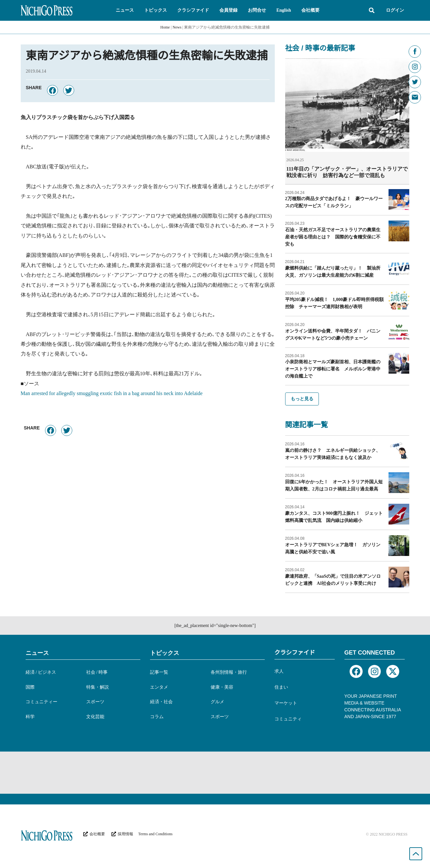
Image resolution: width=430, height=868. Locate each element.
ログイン (395, 10)
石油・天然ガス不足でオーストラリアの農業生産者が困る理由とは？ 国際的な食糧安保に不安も (333, 237)
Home (165, 27)
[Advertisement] (215, 772)
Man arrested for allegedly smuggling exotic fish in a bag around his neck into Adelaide (112, 393)
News (177, 27)
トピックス (165, 653)
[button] (125, 10)
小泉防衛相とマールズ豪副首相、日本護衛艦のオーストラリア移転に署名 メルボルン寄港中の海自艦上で (333, 369)
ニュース (37, 653)
